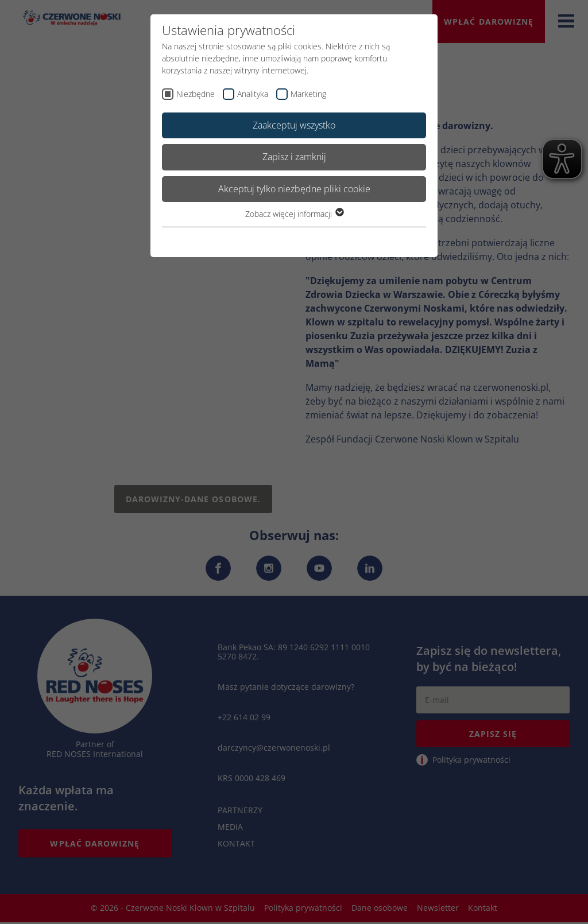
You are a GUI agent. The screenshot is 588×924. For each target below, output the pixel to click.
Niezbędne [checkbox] (196, 94)
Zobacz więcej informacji (294, 214)
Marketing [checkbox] (308, 94)
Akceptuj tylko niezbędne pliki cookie (294, 189)
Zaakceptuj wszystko (294, 125)
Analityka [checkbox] (253, 94)
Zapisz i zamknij (294, 157)
